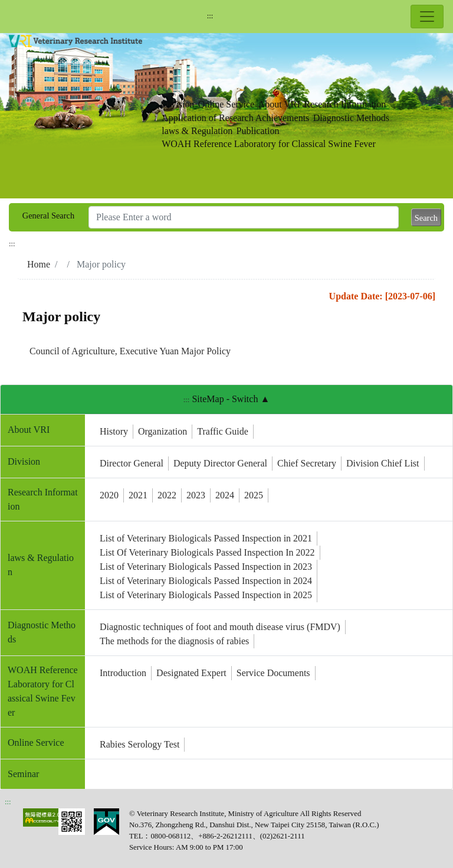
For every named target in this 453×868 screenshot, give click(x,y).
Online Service (226, 104)
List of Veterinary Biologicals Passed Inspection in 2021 (206, 538)
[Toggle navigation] (427, 17)
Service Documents (273, 673)
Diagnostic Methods (351, 118)
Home (39, 264)
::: (210, 16)
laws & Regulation (197, 131)
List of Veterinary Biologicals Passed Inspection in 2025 (206, 595)
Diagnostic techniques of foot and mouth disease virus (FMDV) (220, 627)
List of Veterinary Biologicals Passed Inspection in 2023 (206, 567)
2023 (196, 495)
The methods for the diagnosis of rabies (174, 641)
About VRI (279, 104)
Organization (163, 431)
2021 (138, 495)
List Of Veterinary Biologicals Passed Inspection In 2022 (207, 552)
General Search (48, 216)
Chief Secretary (307, 463)
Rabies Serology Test (139, 744)
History (114, 431)
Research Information (345, 104)
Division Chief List (383, 463)
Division (178, 104)
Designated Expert (191, 673)
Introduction (123, 673)
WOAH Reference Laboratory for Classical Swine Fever (269, 144)
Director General (132, 463)
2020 (109, 495)
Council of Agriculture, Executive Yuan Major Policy (130, 351)
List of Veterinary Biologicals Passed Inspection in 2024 (206, 581)
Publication (258, 131)
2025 (254, 495)
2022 (167, 495)
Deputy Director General (220, 463)
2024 (225, 495)
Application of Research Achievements (235, 118)
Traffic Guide (223, 431)
